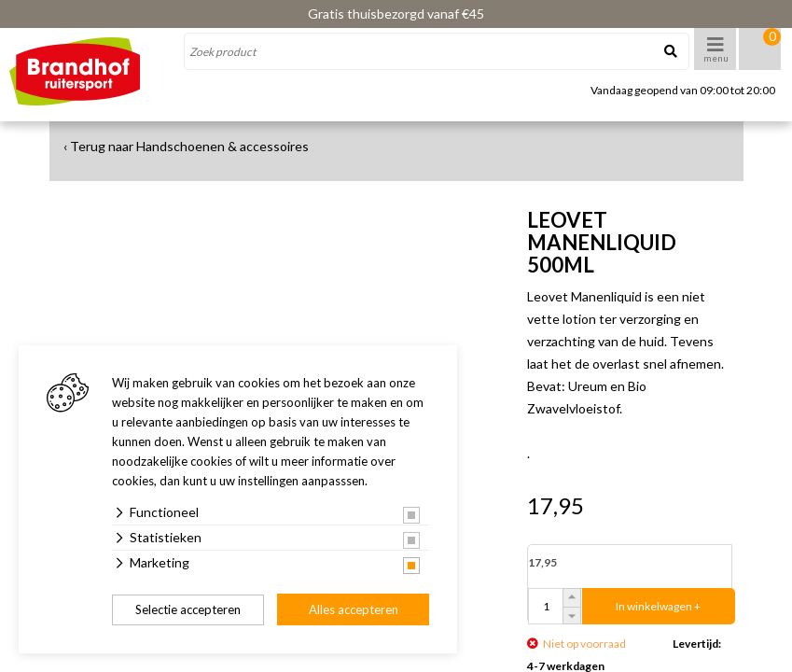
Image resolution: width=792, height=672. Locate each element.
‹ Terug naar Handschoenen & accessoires (186, 146)
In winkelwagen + (658, 606)
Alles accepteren (354, 609)
